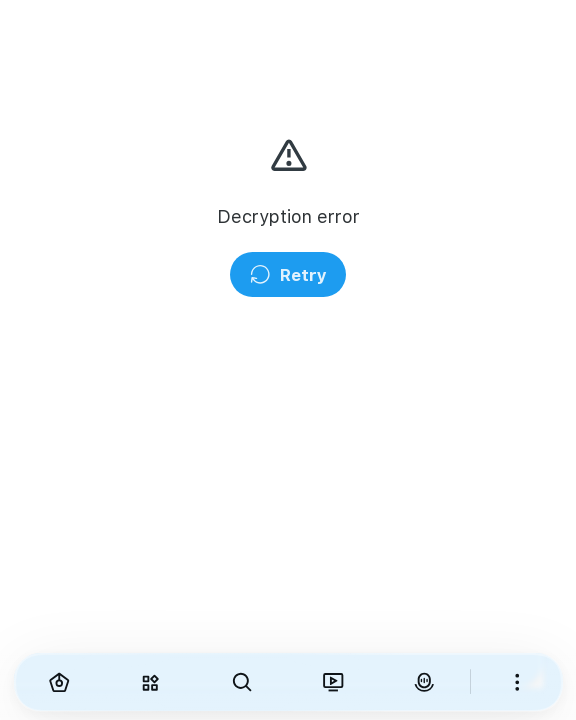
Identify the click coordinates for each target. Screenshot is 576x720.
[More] (516, 682)
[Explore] (150, 682)
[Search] (241, 682)
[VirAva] (424, 682)
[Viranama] (332, 682)
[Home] (59, 682)
